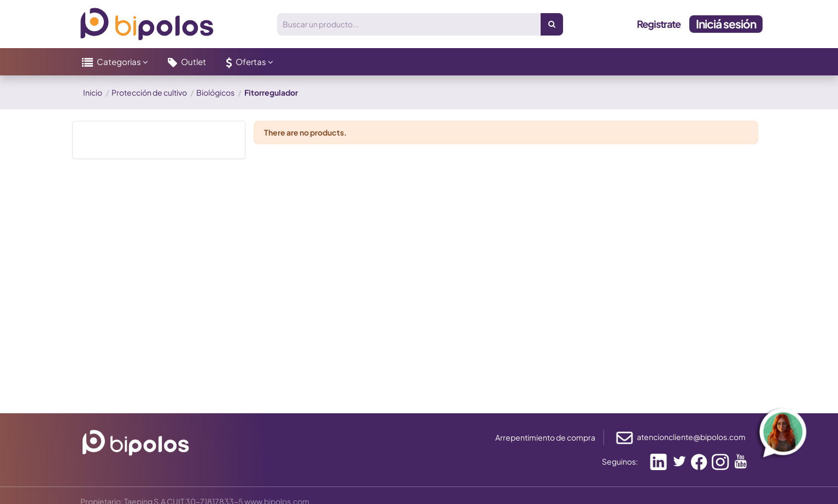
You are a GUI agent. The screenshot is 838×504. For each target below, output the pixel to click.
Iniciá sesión (726, 24)
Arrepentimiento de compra (545, 437)
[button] (115, 62)
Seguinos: (620, 461)
